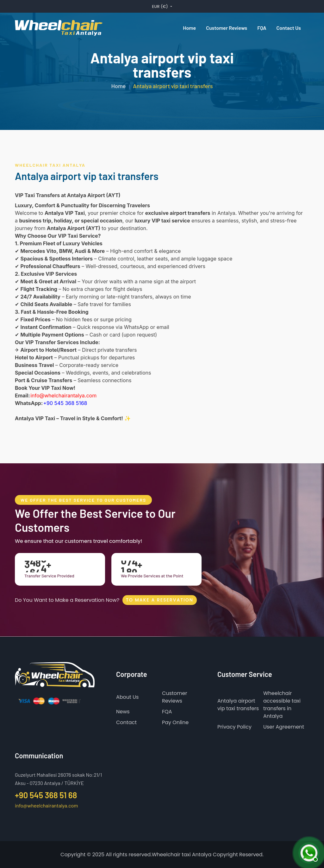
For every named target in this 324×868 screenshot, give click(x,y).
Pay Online (175, 722)
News (123, 712)
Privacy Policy (234, 727)
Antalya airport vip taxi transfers (238, 705)
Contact (126, 722)
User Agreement (284, 727)
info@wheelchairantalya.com (47, 805)
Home (189, 28)
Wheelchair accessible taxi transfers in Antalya (282, 705)
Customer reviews (227, 28)
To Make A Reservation (160, 600)
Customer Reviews (174, 697)
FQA (262, 28)
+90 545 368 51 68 (46, 795)
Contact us (289, 28)
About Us (127, 697)
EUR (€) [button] (160, 6)
